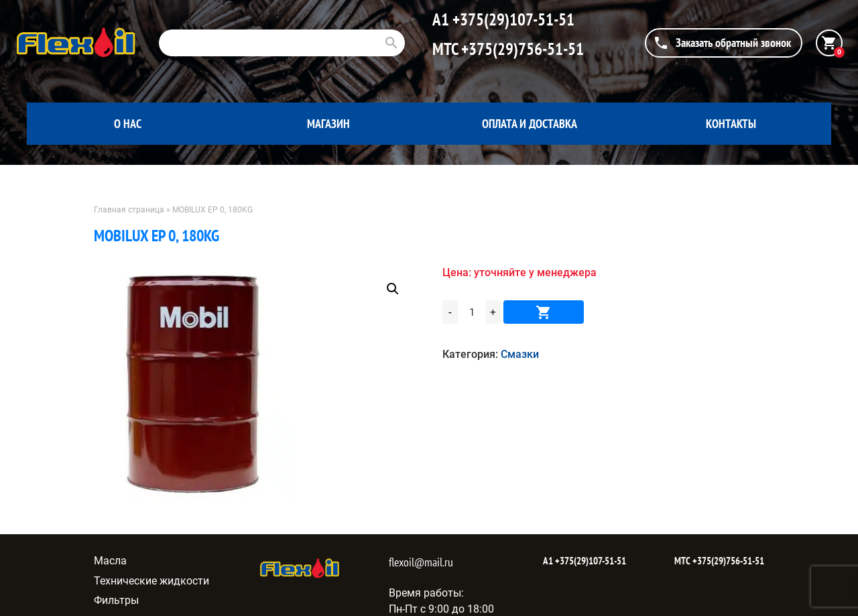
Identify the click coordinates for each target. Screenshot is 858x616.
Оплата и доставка (530, 124)
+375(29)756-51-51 (521, 49)
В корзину (544, 312)
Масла (110, 561)
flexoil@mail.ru (421, 562)
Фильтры (116, 600)
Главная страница (129, 210)
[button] (393, 289)
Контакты (731, 124)
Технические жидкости (151, 581)
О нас (128, 124)
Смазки (520, 354)
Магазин (328, 124)
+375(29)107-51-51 (512, 19)
